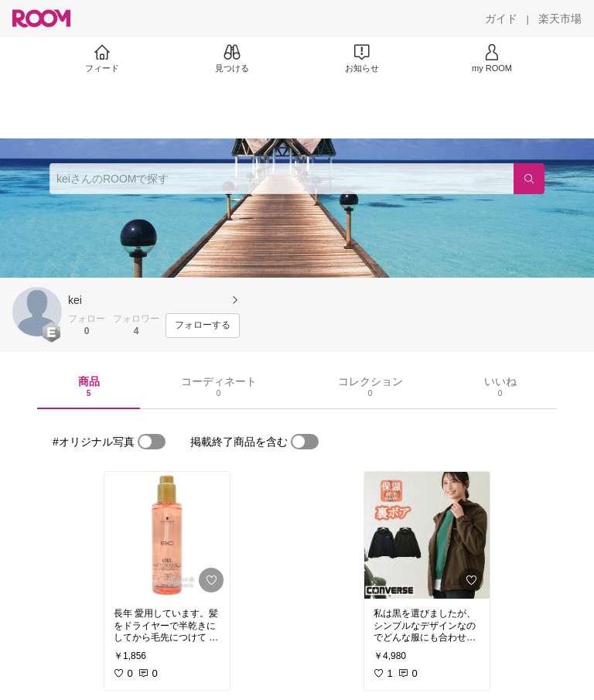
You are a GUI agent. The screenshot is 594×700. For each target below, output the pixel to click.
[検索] (529, 179)
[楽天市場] (560, 19)
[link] (167, 535)
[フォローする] (203, 326)
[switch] (152, 442)
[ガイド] (501, 19)
